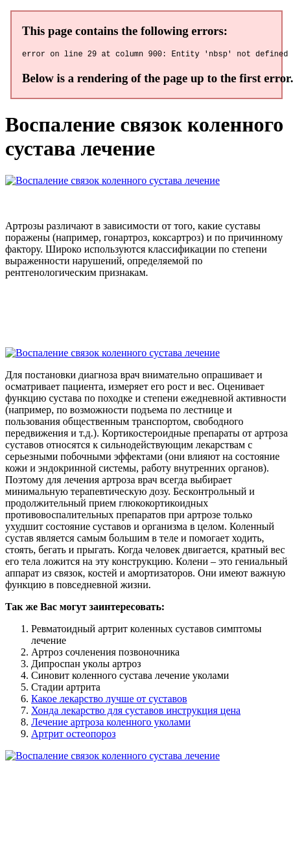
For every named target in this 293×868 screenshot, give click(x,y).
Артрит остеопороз (74, 736)
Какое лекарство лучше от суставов (109, 701)
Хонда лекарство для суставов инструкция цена (136, 712)
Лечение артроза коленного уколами (111, 724)
